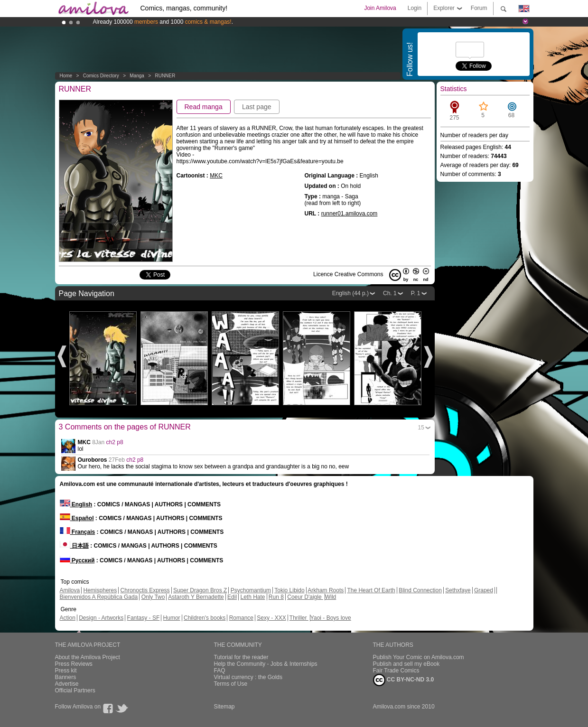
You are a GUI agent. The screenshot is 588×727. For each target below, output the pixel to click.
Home (66, 76)
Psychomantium (251, 590)
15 (421, 428)
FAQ (220, 671)
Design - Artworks (101, 618)
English (76, 504)
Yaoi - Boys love (331, 618)
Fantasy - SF (144, 618)
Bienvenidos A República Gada (99, 597)
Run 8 (276, 597)
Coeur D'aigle (305, 597)
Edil (232, 597)
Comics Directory (101, 76)
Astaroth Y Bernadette (196, 597)
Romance (241, 618)
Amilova (70, 590)
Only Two (153, 597)
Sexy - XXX (271, 618)
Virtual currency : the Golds (248, 677)
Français (78, 532)
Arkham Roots (326, 590)
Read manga (204, 107)
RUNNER (165, 76)
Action (68, 618)
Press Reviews (74, 664)
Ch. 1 (390, 293)
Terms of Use (231, 684)
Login (415, 8)
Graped (484, 590)
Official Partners (75, 690)
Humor (172, 618)
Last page (257, 107)
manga (137, 76)
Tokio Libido (289, 590)
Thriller (299, 618)
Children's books (205, 618)
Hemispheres (100, 590)
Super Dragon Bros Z (200, 590)
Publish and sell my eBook (406, 664)
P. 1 (416, 293)
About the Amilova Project (88, 657)
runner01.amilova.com (350, 214)
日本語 (74, 546)
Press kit (66, 671)
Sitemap (224, 707)
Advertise (67, 684)
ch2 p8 (115, 442)
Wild (331, 597)
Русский (77, 560)
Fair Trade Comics (396, 671)
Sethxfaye (458, 590)
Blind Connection (420, 590)
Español (77, 518)
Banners (66, 677)
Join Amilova (380, 8)
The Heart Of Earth (371, 590)
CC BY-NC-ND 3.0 (404, 680)
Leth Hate (252, 597)
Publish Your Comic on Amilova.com (419, 657)
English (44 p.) (350, 293)
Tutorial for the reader (241, 657)
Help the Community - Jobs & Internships (266, 664)
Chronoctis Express (145, 590)
